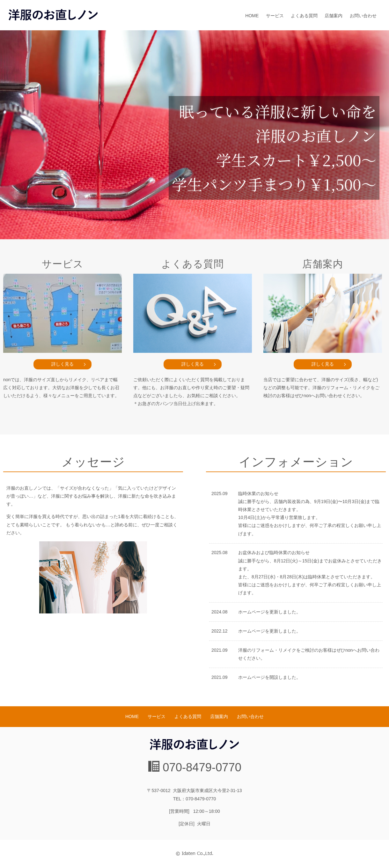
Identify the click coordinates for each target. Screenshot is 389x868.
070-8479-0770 (202, 767)
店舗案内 (334, 16)
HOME (252, 16)
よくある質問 (304, 16)
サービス (275, 16)
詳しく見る (62, 364)
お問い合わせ (363, 16)
